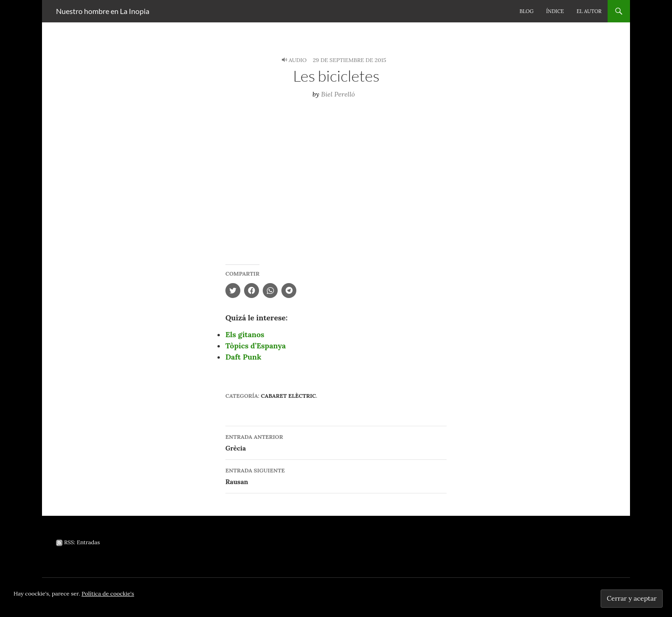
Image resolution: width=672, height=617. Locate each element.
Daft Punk (243, 357)
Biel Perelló (338, 94)
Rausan (336, 475)
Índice (555, 11)
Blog (526, 11)
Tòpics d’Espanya (255, 346)
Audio (297, 60)
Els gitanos (245, 334)
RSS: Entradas (78, 542)
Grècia (336, 442)
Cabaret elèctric (288, 396)
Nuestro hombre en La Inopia (103, 11)
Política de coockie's (108, 593)
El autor (589, 11)
